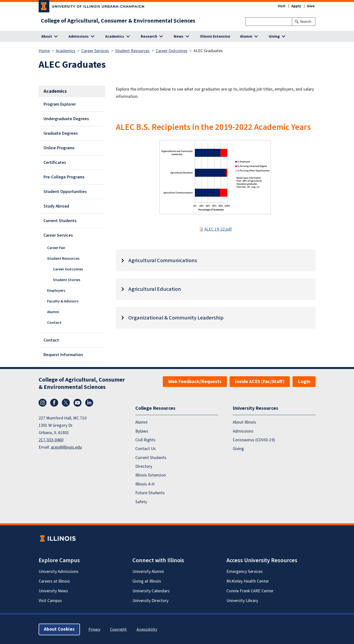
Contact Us (146, 449)
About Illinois (244, 422)
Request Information (63, 355)
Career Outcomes (172, 51)
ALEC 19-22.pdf (218, 229)
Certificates (55, 163)
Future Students (150, 493)
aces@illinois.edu (66, 447)
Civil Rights (145, 440)
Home (44, 51)
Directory (144, 466)
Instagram (43, 403)
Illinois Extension (215, 36)
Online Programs (59, 148)
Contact (54, 323)
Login (304, 382)
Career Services (95, 51)
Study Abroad (56, 206)
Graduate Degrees (61, 133)
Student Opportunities (65, 192)
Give (311, 6)
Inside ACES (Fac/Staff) (260, 382)
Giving (238, 449)
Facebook (54, 403)
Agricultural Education (155, 289)
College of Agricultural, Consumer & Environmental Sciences (118, 21)
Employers (56, 291)
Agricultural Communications (163, 260)
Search (306, 22)
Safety (141, 502)
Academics (66, 51)
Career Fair (56, 248)
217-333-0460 (51, 440)
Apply (296, 6)
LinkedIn (89, 403)
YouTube (78, 403)
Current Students (60, 221)
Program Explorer (60, 104)
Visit (282, 6)
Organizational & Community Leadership (176, 318)
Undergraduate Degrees (66, 119)
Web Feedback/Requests (195, 382)
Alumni (53, 312)
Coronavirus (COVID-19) (254, 440)
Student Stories (67, 280)
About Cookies (59, 629)
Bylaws (142, 431)
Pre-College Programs (64, 177)
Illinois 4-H (145, 484)
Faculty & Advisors (63, 301)
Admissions (243, 431)
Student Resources (132, 51)
